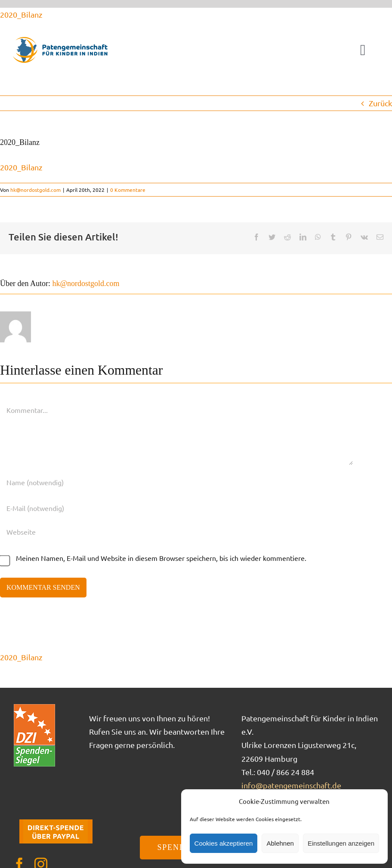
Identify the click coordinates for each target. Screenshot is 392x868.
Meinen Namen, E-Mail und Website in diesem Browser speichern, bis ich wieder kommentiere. (161, 558)
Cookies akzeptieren (224, 843)
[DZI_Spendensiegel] (34, 707)
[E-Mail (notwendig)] (176, 508)
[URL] (176, 532)
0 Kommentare (128, 190)
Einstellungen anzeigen (341, 843)
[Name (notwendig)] (176, 482)
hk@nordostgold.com (35, 190)
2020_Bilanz (21, 14)
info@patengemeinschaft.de (291, 785)
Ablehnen (280, 843)
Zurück (380, 103)
